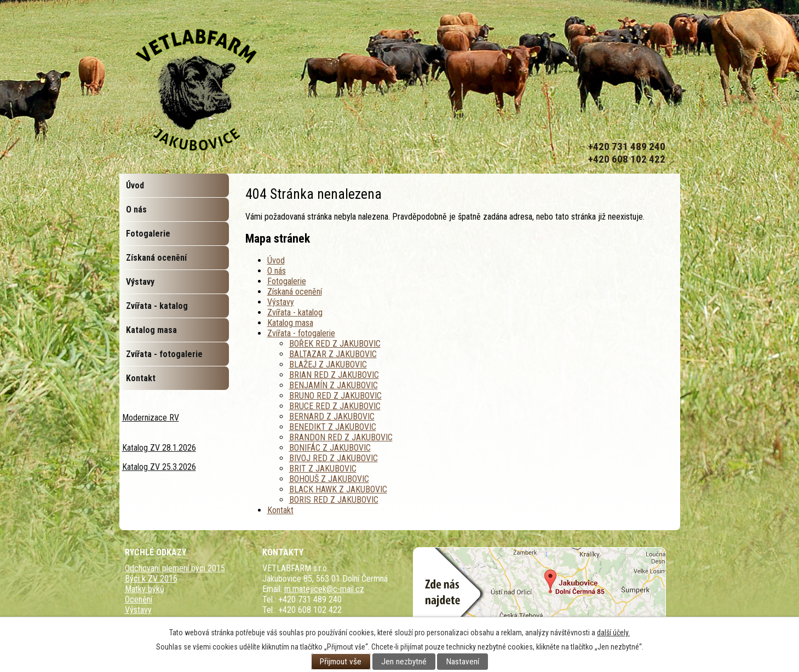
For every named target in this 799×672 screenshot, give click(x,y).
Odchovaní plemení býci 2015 (175, 568)
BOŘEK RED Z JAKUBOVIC (335, 344)
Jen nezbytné (404, 662)
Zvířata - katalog (295, 312)
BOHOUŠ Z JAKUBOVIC (329, 479)
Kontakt (280, 510)
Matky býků (145, 589)
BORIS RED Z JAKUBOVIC (334, 500)
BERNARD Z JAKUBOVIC (332, 417)
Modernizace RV (151, 418)
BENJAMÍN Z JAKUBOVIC (334, 385)
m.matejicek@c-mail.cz (324, 589)
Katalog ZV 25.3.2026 (159, 467)
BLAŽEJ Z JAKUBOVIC (328, 364)
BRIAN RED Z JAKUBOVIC (334, 375)
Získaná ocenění (295, 292)
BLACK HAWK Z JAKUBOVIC (338, 489)
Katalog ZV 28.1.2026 (159, 448)
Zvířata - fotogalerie (301, 333)
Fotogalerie (287, 281)
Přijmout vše (341, 662)
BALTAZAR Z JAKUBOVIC (333, 354)
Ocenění (139, 599)
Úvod (276, 260)
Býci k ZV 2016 (151, 579)
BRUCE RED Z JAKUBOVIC (335, 406)
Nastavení (463, 662)
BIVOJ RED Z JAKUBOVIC (334, 458)
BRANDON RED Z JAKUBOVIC (341, 437)
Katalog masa (290, 323)
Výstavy (281, 302)
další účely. (613, 633)
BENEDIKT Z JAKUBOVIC (333, 427)
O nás (277, 271)
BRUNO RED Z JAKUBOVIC (335, 396)
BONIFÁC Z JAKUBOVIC (330, 448)
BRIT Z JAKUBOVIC (323, 469)
